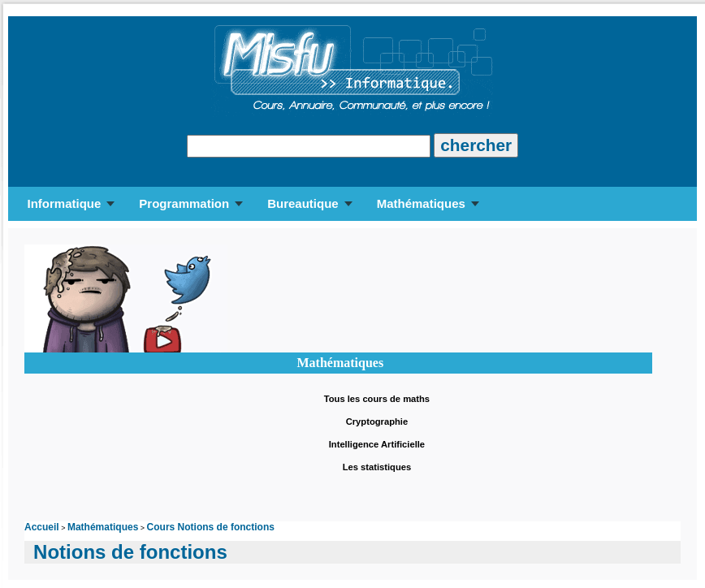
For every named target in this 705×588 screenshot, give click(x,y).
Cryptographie (377, 422)
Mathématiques (421, 203)
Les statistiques (377, 467)
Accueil (42, 527)
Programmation (184, 203)
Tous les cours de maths (377, 399)
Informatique (64, 203)
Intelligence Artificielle (377, 444)
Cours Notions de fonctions (211, 527)
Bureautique (303, 203)
